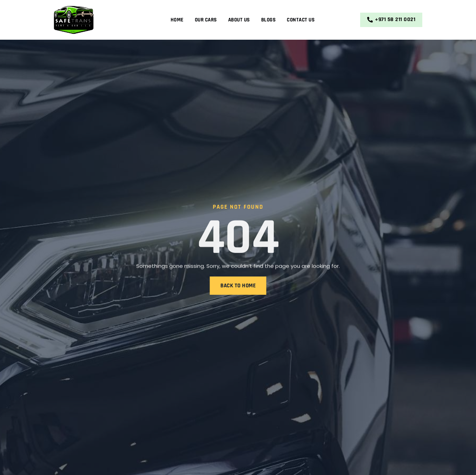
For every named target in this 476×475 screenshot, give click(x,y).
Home (177, 20)
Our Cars (206, 20)
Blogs (269, 20)
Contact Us (301, 20)
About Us (239, 20)
